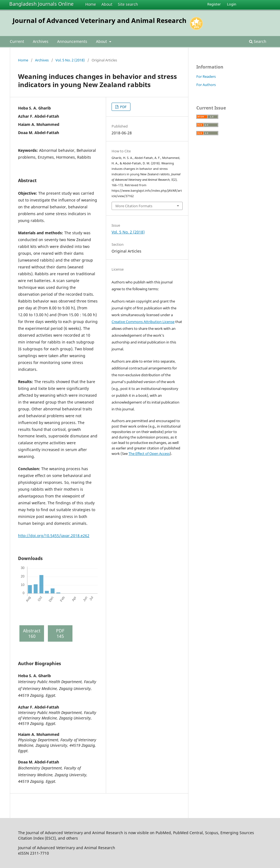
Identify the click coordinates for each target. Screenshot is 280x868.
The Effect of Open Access (149, 454)
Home (91, 4)
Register (214, 4)
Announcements (72, 41)
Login (232, 4)
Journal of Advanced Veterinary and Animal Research (100, 20)
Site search (128, 4)
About (107, 4)
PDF (123, 107)
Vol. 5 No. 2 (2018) (70, 60)
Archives (41, 41)
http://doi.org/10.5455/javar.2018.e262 (54, 536)
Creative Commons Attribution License (143, 322)
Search (258, 41)
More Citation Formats (134, 206)
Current (17, 41)
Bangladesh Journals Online (41, 4)
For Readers (206, 76)
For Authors (206, 85)
